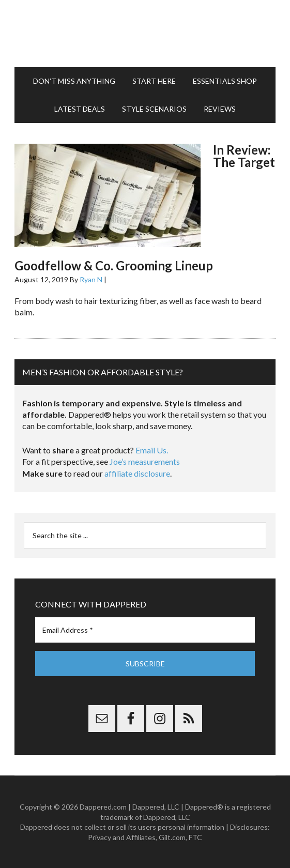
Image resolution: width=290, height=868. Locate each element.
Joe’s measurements (145, 461)
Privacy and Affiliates (122, 837)
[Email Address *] (145, 630)
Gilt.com (172, 837)
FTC (195, 837)
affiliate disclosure (137, 473)
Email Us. (152, 450)
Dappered (145, 34)
